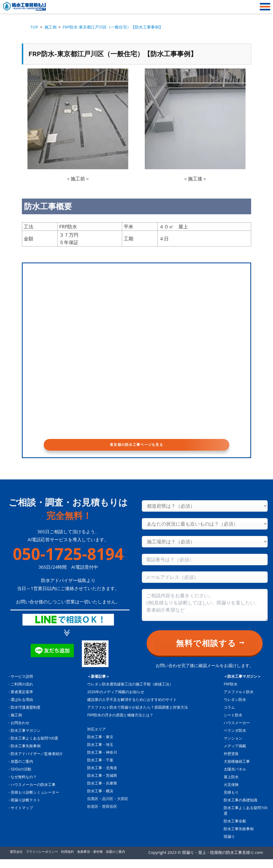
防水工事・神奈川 (102, 761)
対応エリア (97, 738)
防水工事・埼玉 (100, 753)
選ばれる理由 (22, 708)
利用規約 (67, 860)
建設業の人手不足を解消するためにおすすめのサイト (132, 708)
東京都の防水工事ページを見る (136, 448)
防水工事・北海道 (102, 776)
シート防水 (233, 724)
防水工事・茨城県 (102, 784)
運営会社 (16, 860)
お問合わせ (20, 731)
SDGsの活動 (21, 778)
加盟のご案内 (22, 770)
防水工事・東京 (100, 746)
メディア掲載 (235, 755)
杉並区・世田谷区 (102, 815)
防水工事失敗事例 (26, 755)
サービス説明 (22, 685)
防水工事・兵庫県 (102, 792)
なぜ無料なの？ (24, 786)
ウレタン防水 (235, 708)
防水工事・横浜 (100, 800)
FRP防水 (231, 693)
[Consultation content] (205, 613)
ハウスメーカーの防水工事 (33, 793)
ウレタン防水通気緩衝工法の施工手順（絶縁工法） (130, 693)
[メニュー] (264, 7)
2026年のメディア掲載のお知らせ (116, 701)
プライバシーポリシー (42, 860)
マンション (233, 747)
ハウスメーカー (237, 731)
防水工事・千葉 (100, 769)
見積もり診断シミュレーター (35, 801)
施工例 (16, 724)
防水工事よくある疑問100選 (34, 747)
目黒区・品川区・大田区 (108, 807)
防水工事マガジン (26, 739)
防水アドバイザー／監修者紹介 (37, 762)
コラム (229, 716)
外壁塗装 (231, 762)
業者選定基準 (22, 701)
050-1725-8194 (68, 563)
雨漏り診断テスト (26, 809)
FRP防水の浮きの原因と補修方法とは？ (120, 724)
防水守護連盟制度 (26, 716)
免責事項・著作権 (90, 860)
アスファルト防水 (239, 701)
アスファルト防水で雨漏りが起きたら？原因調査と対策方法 (138, 716)
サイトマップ (22, 816)
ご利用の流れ (22, 693)
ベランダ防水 (235, 739)
